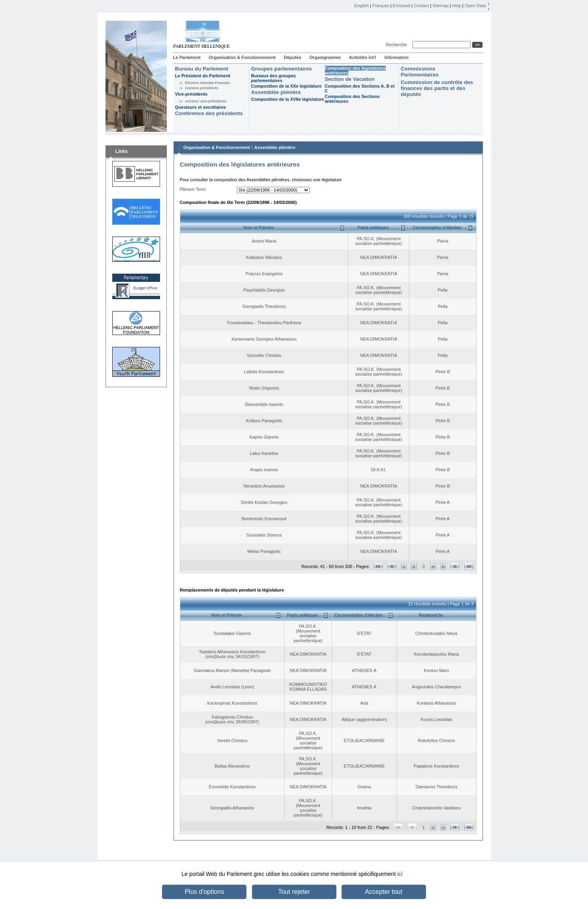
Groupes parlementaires (282, 69)
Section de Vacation (350, 79)
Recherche (398, 45)
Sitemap (440, 6)
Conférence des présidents (209, 113)
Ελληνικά (401, 6)
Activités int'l (363, 57)
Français (381, 6)
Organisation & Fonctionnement (242, 57)
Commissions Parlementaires (420, 72)
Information (397, 57)
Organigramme (325, 57)
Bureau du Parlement (202, 69)
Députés (292, 57)
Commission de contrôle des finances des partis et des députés (437, 88)
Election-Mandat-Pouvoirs (208, 83)
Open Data (475, 6)
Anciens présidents (202, 88)
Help (457, 6)
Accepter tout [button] (383, 892)
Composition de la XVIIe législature (288, 99)
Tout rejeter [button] (294, 892)
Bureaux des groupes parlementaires (273, 78)
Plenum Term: (193, 189)
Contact (421, 6)
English (361, 6)
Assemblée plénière (276, 92)
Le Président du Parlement (203, 76)
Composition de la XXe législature (286, 86)
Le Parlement (187, 57)
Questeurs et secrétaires (201, 107)
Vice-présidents (191, 94)
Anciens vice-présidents (206, 101)
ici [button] (400, 874)
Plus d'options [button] (204, 892)
